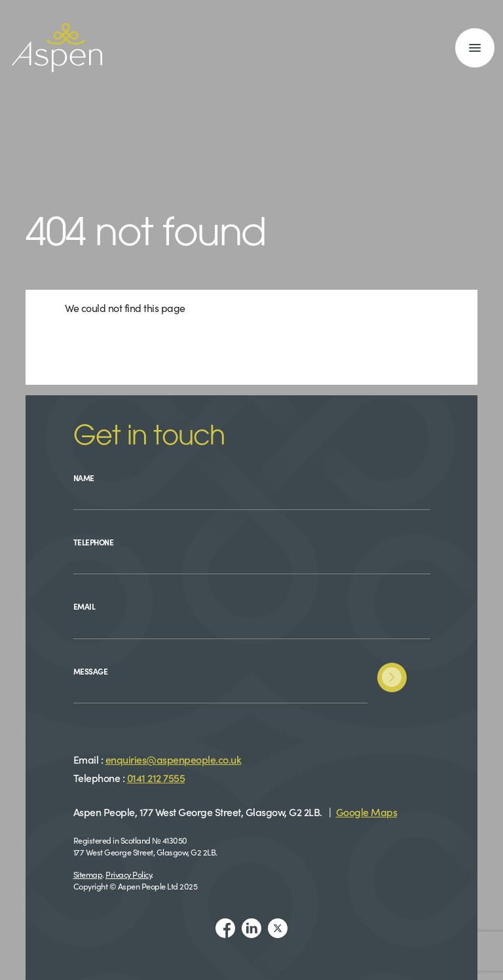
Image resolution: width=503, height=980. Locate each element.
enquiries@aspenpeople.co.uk (174, 759)
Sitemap (88, 874)
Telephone (94, 542)
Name (84, 478)
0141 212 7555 (156, 777)
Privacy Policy (128, 874)
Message (91, 671)
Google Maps (367, 812)
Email (84, 606)
